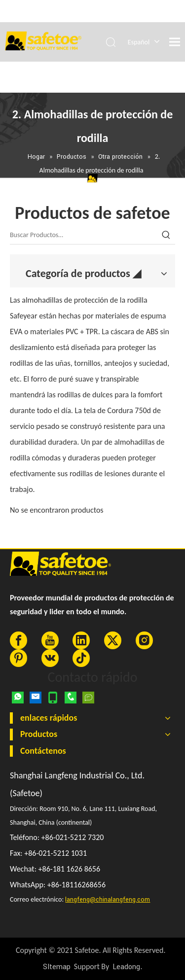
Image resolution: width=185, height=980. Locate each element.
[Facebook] (18, 640)
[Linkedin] (81, 640)
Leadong (126, 967)
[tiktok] (81, 658)
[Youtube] (50, 640)
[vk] (50, 658)
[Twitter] (113, 640)
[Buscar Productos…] (84, 235)
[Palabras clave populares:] (166, 235)
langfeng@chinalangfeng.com (108, 900)
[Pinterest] (18, 658)
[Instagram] (144, 640)
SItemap (57, 967)
